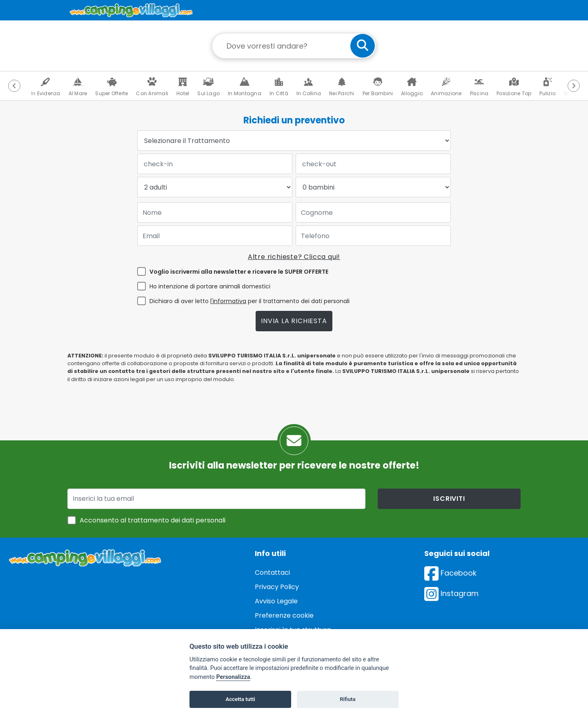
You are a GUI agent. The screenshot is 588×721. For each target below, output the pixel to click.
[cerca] (363, 46)
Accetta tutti (240, 699)
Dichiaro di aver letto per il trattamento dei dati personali (249, 301)
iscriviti (449, 499)
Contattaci (272, 573)
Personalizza (233, 677)
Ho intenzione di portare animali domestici (210, 286)
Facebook (450, 573)
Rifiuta (347, 699)
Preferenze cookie (284, 615)
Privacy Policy (277, 587)
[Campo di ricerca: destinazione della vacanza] (294, 46)
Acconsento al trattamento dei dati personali (153, 520)
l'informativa (228, 301)
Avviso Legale (276, 601)
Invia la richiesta (294, 321)
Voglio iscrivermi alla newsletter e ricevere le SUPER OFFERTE (239, 272)
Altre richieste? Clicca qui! (294, 257)
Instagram (451, 593)
